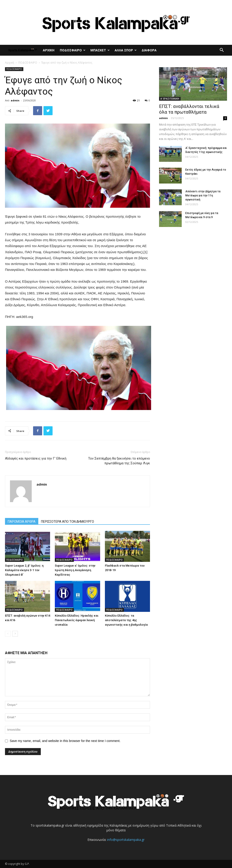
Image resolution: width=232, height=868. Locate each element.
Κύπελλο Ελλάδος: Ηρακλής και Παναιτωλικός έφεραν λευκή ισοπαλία (77, 620)
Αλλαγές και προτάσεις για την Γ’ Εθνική (36, 458)
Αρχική (10, 63)
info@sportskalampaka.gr (126, 840)
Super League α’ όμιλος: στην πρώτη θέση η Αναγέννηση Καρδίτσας (75, 570)
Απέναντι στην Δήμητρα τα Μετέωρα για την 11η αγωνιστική (203, 196)
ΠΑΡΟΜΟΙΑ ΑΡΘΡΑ (22, 522)
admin (15, 100)
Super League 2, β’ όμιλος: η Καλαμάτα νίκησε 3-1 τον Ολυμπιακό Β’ (24, 570)
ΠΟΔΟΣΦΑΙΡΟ (73, 50)
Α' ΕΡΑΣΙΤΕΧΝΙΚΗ (170, 99)
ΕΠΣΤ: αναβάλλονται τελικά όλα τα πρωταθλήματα (189, 109)
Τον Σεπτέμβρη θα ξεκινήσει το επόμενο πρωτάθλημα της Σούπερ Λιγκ (119, 461)
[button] (222, 51)
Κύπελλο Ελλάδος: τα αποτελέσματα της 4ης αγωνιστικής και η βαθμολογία (126, 620)
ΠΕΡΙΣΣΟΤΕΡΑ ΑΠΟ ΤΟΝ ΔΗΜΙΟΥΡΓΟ (68, 522)
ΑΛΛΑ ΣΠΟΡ (126, 50)
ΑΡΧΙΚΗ (49, 50)
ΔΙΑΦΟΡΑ (149, 50)
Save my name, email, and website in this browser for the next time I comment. (65, 741)
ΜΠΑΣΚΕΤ (100, 50)
